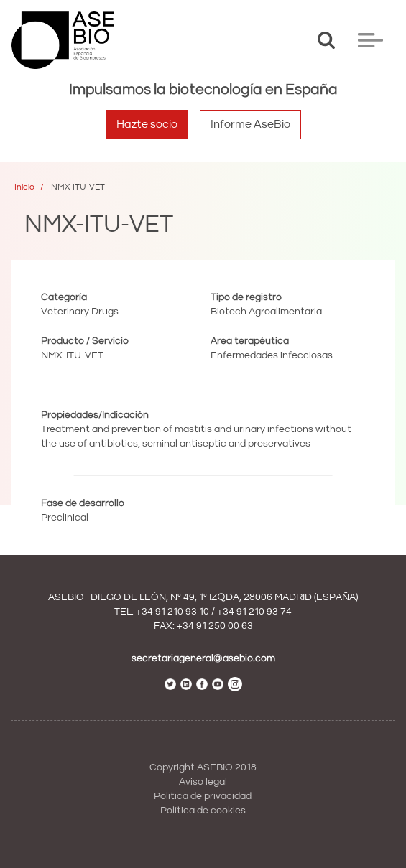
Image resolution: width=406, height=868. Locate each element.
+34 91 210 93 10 (172, 612)
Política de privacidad (203, 796)
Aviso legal (203, 782)
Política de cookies (203, 811)
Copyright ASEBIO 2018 (203, 767)
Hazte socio (147, 124)
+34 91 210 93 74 (254, 612)
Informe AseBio (250, 124)
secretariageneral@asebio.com (203, 658)
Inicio (24, 187)
